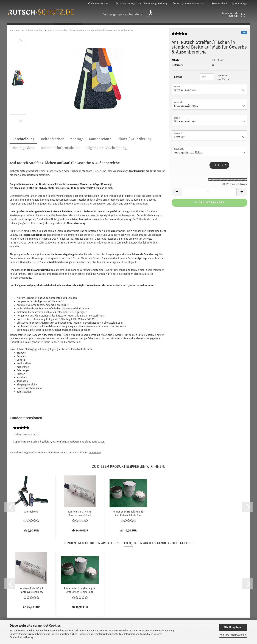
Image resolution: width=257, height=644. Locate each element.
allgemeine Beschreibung (106, 155)
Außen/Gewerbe (68, 27)
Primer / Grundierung (134, 146)
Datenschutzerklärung (21, 637)
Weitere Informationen (233, 635)
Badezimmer (18, 27)
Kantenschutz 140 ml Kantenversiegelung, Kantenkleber (80, 520)
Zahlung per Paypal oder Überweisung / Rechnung (142, 4)
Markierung (133, 27)
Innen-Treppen (41, 27)
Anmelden (95, 459)
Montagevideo (24, 155)
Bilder (243, 27)
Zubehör (152, 27)
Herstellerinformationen (61, 155)
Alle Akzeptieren (233, 627)
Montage (77, 146)
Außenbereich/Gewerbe (126, 292)
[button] (20, 47)
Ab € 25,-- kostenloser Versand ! (189, 4)
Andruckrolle (31, 519)
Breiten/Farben (52, 146)
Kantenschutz (100, 146)
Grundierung (124, 226)
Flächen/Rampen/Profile (102, 27)
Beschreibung (23, 146)
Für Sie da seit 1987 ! (99, 4)
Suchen (211, 27)
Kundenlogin (240, 4)
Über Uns (227, 27)
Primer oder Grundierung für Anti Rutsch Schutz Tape (128, 520)
